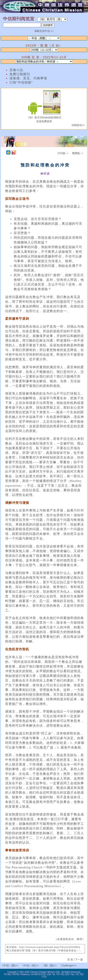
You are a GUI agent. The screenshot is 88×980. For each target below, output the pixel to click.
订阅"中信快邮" (21, 82)
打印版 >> (63, 153)
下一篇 (79, 960)
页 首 (71, 960)
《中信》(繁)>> (10, 966)
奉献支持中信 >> (44, 31)
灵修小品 (16, 70)
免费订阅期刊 (20, 74)
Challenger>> (69, 966)
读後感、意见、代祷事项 (28, 78)
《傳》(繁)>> (49, 966)
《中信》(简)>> (30, 966)
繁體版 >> (78, 153)
